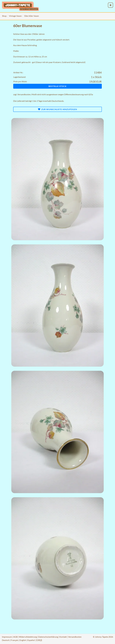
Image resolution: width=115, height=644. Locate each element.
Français (15, 640)
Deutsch (6, 640)
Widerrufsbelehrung (28, 637)
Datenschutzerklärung (48, 637)
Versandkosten (24, 94)
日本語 (39, 640)
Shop (4, 16)
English (23, 640)
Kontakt (63, 637)
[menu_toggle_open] (111, 5)
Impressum (7, 637)
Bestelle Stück (57, 86)
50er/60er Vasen (32, 16)
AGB (15, 637)
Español (31, 640)
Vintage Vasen (15, 16)
